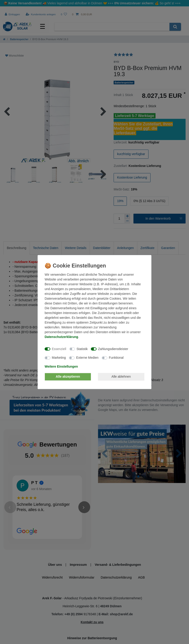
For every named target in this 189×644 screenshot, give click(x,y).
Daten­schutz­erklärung (61, 337)
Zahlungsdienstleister (113, 349)
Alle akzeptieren (68, 377)
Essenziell (59, 349)
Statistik (82, 349)
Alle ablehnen (121, 377)
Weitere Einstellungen (61, 366)
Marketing (59, 358)
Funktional (116, 358)
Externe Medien (87, 358)
